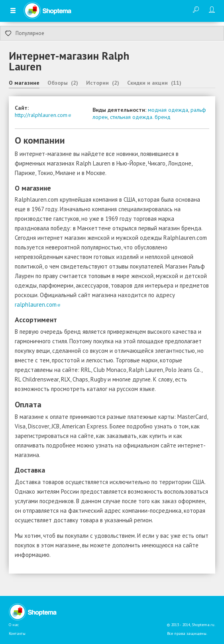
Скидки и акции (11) (154, 83)
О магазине (24, 83)
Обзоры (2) (63, 83)
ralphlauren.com (36, 304)
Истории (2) (103, 83)
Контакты (17, 633)
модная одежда (168, 110)
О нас (14, 625)
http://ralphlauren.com (41, 115)
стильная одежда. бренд (140, 117)
